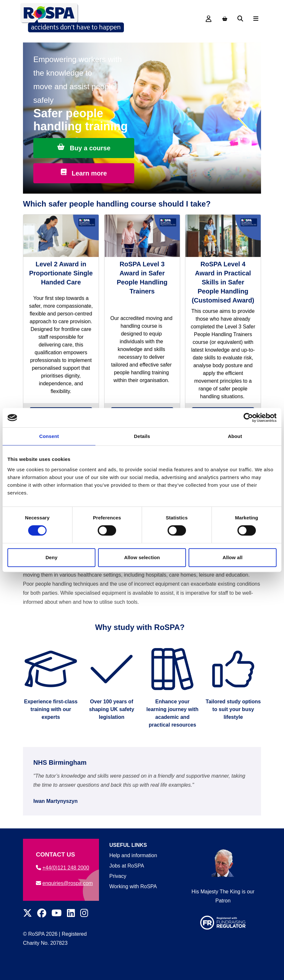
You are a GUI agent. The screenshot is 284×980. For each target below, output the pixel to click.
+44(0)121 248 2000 (63, 868)
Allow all (233, 557)
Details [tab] (142, 436)
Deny (52, 557)
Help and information (133, 855)
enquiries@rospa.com (64, 883)
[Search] (240, 19)
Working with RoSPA (133, 886)
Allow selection (142, 557)
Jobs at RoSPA (127, 866)
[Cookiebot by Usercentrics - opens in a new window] (248, 418)
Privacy (118, 876)
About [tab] (235, 436)
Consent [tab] (49, 436)
